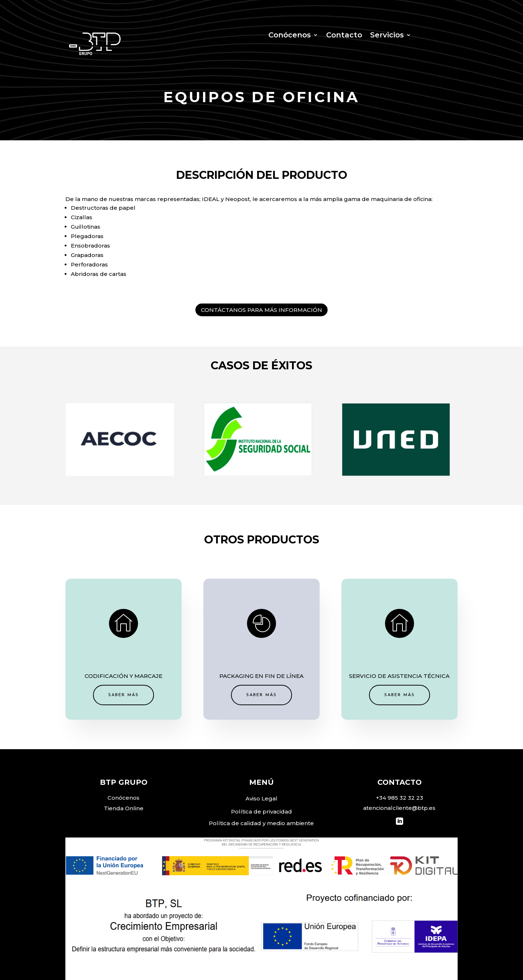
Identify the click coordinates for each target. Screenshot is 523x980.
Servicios (387, 36)
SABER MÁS (190, 672)
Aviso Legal (261, 798)
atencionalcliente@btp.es (399, 808)
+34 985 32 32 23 (400, 798)
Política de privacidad (261, 812)
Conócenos (290, 36)
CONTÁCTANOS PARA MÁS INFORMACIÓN (261, 310)
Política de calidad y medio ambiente (261, 823)
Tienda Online (124, 808)
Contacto (344, 36)
